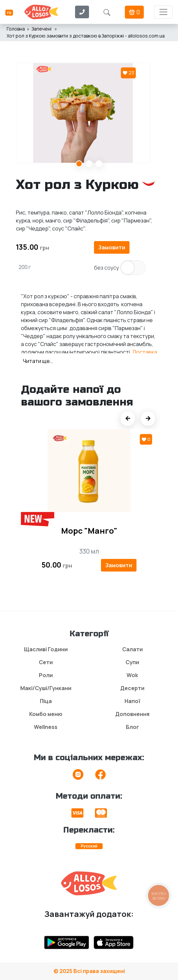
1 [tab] (79, 164)
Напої (132, 701)
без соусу (106, 268)
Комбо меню (46, 714)
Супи (132, 662)
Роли (46, 675)
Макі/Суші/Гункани (46, 688)
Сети (46, 662)
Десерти (132, 688)
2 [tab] (89, 164)
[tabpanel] (89, 113)
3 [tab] (99, 164)
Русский (89, 846)
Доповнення (132, 714)
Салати (133, 649)
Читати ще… (38, 361)
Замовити (112, 247)
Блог (133, 727)
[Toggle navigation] (163, 12)
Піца (46, 701)
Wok (132, 675)
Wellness (46, 727)
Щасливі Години (46, 649)
